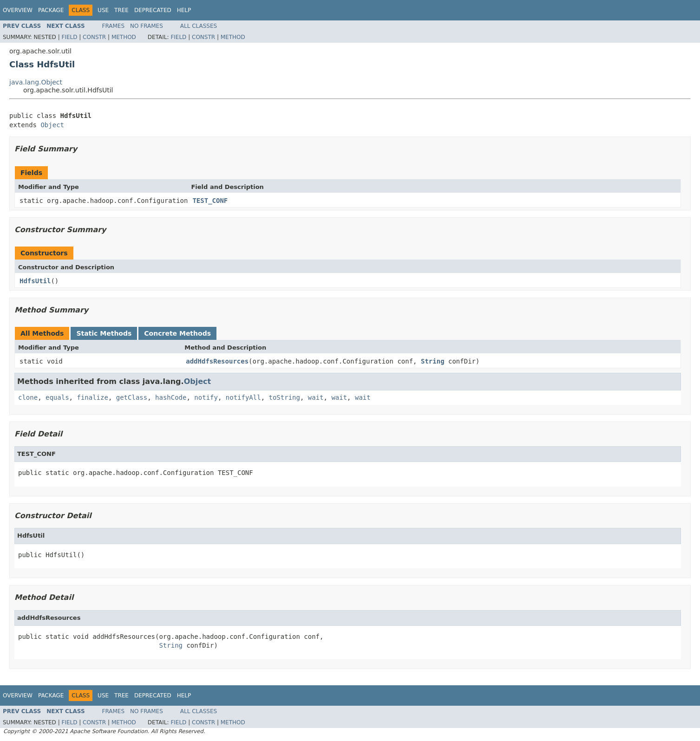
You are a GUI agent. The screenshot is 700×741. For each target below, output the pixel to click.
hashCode (171, 397)
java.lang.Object (36, 82)
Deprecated (153, 10)
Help (184, 10)
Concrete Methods (177, 333)
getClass (132, 397)
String (433, 361)
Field (69, 37)
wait (316, 397)
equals (57, 397)
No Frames (147, 26)
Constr (94, 37)
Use (103, 10)
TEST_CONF (210, 201)
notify (206, 397)
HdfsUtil (35, 281)
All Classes (199, 26)
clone (28, 397)
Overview (18, 10)
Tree (121, 10)
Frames (114, 26)
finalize (92, 397)
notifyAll (243, 397)
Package (51, 10)
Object (52, 125)
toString (285, 397)
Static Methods (104, 333)
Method (124, 37)
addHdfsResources (217, 361)
